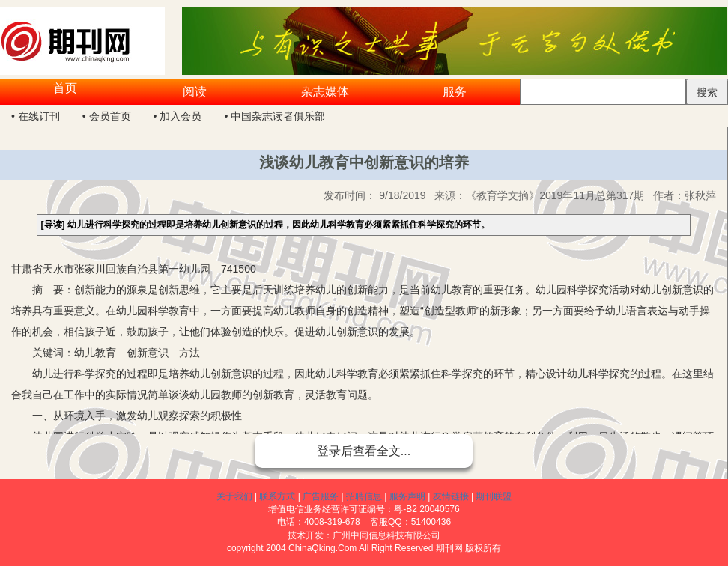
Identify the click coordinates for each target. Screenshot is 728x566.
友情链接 (451, 496)
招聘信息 (364, 496)
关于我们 (234, 496)
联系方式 (277, 496)
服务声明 (407, 496)
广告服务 (321, 496)
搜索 (707, 92)
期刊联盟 (494, 496)
